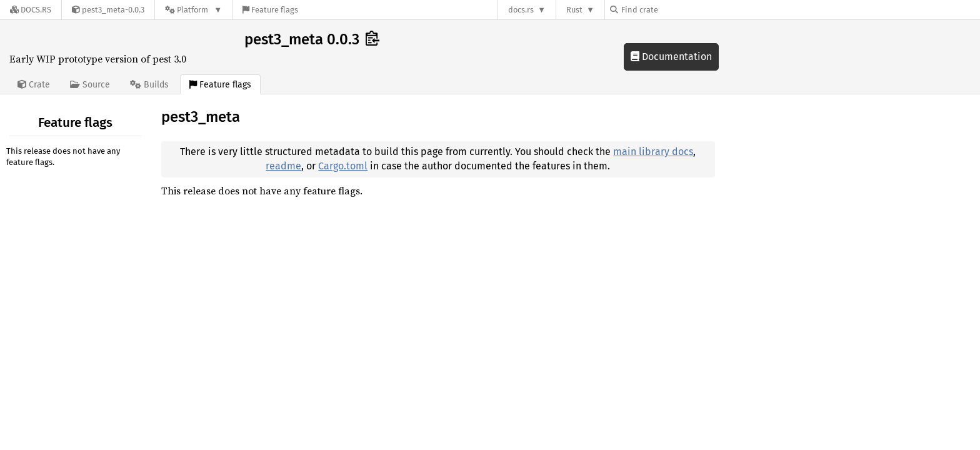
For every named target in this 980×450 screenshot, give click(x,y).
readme (283, 166)
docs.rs (521, 10)
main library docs (653, 152)
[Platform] (193, 10)
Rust (574, 10)
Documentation (671, 57)
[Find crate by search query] (672, 10)
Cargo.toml (343, 166)
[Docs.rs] (31, 10)
